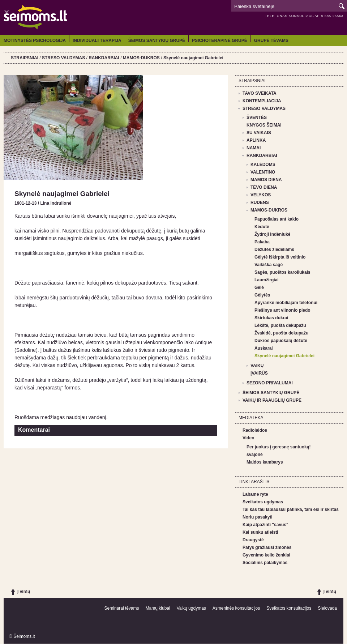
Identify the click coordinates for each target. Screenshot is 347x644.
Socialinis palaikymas (265, 563)
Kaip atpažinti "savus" (265, 525)
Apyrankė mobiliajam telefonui (286, 303)
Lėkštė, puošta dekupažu (280, 325)
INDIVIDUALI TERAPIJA (97, 40)
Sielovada (327, 608)
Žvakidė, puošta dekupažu (281, 333)
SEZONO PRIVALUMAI (270, 383)
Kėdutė (262, 227)
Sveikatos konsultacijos (289, 608)
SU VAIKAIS (259, 133)
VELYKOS (261, 195)
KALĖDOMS (263, 165)
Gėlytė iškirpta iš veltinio (280, 257)
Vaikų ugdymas (191, 608)
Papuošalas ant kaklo (277, 219)
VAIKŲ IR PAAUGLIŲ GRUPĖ (272, 400)
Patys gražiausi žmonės (267, 547)
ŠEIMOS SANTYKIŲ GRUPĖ (157, 40)
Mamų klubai (158, 608)
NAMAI (254, 148)
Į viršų (24, 592)
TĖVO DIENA (264, 187)
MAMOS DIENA (266, 180)
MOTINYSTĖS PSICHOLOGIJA (35, 40)
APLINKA (256, 140)
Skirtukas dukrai (271, 318)
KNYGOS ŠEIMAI (264, 125)
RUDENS (260, 202)
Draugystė (253, 540)
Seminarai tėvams (122, 608)
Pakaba (262, 242)
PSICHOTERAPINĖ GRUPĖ (220, 40)
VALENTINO (263, 172)
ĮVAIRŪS (259, 373)
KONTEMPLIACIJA (262, 101)
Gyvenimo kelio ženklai (266, 555)
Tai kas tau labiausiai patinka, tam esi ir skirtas (291, 509)
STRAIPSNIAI (25, 58)
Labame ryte (255, 494)
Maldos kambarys (265, 462)
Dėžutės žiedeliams (274, 250)
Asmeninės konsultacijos (236, 608)
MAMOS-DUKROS (141, 58)
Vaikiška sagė (269, 265)
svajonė (255, 455)
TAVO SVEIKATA (260, 93)
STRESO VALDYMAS (63, 58)
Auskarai (264, 348)
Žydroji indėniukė (272, 234)
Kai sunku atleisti (260, 532)
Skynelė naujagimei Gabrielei (193, 58)
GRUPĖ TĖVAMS (271, 40)
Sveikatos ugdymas (263, 502)
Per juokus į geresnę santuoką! (279, 447)
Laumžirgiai (267, 280)
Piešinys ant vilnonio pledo (282, 310)
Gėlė (259, 287)
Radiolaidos (255, 430)
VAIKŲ (257, 366)
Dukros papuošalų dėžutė (281, 341)
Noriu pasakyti (258, 517)
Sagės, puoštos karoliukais (282, 272)
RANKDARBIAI (104, 58)
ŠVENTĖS (257, 118)
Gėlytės (262, 295)
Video (248, 438)
